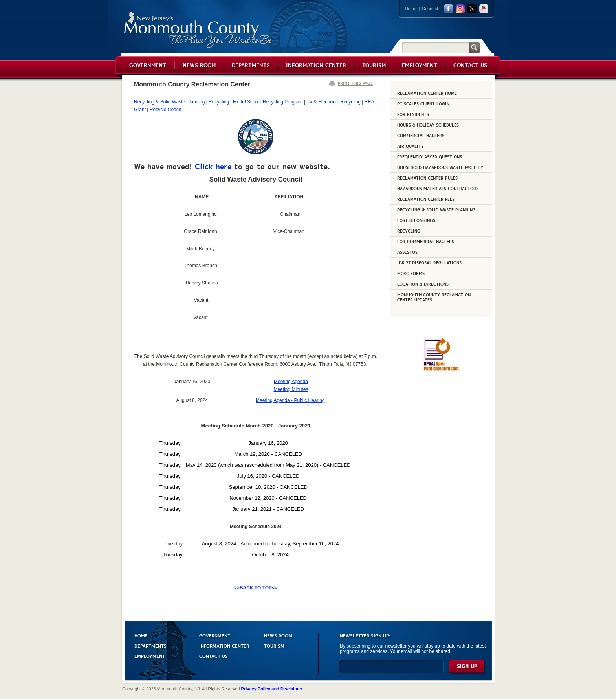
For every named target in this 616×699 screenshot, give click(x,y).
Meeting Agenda (291, 382)
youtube (484, 9)
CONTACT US (214, 656)
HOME (141, 635)
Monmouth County (199, 30)
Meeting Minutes (291, 389)
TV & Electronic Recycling (334, 102)
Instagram (460, 9)
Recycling (219, 102)
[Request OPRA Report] (441, 369)
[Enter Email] (391, 670)
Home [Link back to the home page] (411, 9)
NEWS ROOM (278, 635)
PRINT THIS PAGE (355, 83)
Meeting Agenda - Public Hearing (290, 400)
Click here (213, 166)
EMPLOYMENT (150, 656)
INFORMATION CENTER (224, 645)
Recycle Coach (166, 110)
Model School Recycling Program (268, 102)
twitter (472, 9)
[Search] (435, 47)
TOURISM (274, 645)
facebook (448, 9)
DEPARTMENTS (150, 645)
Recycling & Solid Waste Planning (169, 102)
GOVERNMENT (215, 635)
